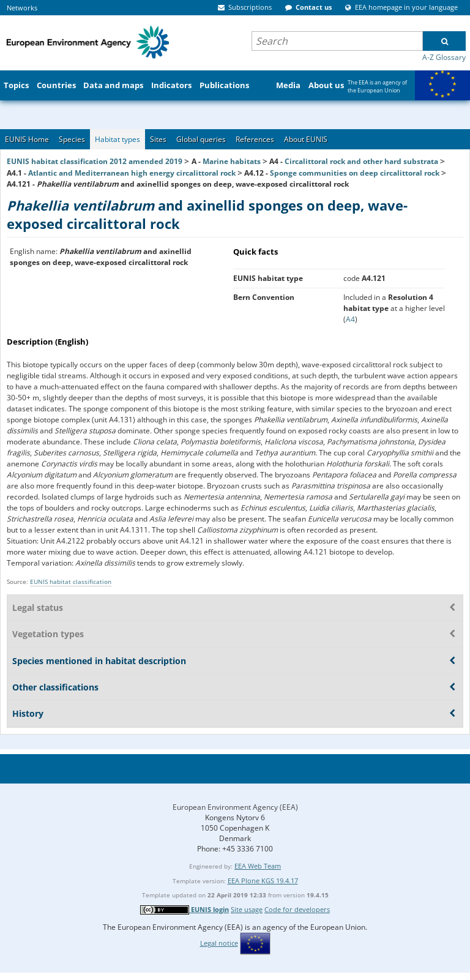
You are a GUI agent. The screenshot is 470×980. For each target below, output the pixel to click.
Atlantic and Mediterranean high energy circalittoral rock (132, 173)
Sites (158, 139)
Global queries (201, 139)
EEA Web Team (258, 866)
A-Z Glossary (444, 57)
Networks (22, 8)
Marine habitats (232, 161)
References (255, 139)
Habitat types (117, 139)
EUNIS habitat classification (71, 582)
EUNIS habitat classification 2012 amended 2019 (95, 161)
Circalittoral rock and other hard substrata (361, 161)
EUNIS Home (27, 139)
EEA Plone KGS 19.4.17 (263, 881)
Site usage (247, 909)
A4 (350, 319)
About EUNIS (306, 139)
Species (72, 139)
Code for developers (297, 909)
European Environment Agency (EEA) (235, 807)
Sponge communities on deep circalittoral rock (355, 173)
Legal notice (219, 943)
